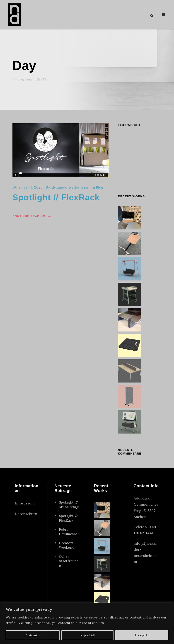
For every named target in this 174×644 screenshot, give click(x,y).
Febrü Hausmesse (68, 532)
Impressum (25, 503)
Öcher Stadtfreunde (69, 561)
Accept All (142, 635)
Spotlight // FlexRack (56, 197)
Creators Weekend (67, 545)
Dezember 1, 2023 (28, 187)
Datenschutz (26, 514)
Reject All (87, 635)
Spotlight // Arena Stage (69, 505)
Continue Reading (32, 216)
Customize (33, 635)
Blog (100, 187)
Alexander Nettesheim (70, 187)
